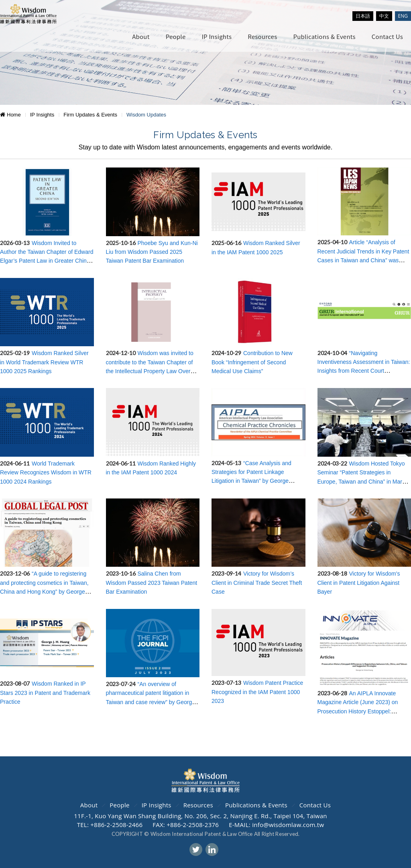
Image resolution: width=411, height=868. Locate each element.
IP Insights (217, 36)
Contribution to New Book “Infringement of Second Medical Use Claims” (252, 362)
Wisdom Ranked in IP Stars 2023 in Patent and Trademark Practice (45, 693)
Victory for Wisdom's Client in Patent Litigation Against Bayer (359, 583)
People (176, 36)
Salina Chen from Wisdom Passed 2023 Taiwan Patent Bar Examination (152, 583)
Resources (262, 36)
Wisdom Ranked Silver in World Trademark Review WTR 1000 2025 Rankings (44, 362)
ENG (403, 16)
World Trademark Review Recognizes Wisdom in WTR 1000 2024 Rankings (46, 473)
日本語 (363, 16)
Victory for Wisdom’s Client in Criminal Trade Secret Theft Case (257, 583)
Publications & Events (324, 36)
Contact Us (387, 36)
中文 (384, 16)
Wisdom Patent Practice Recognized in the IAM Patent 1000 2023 (257, 692)
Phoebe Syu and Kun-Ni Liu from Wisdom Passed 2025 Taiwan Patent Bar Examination (152, 252)
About (141, 36)
